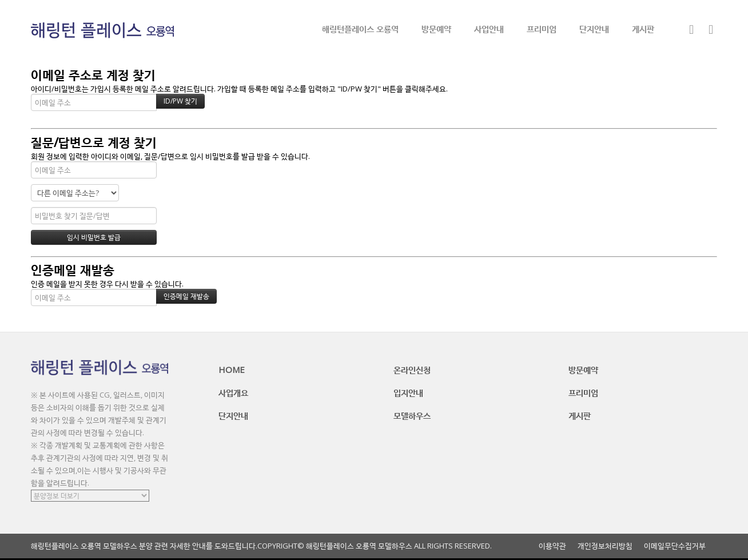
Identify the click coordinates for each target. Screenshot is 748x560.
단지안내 (594, 29)
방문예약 (436, 29)
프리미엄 (542, 29)
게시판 (643, 29)
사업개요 (233, 392)
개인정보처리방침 (605, 546)
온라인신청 (412, 370)
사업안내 (489, 29)
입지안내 (408, 392)
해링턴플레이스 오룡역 (360, 29)
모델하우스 (412, 415)
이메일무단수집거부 (675, 546)
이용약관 (552, 546)
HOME (232, 370)
